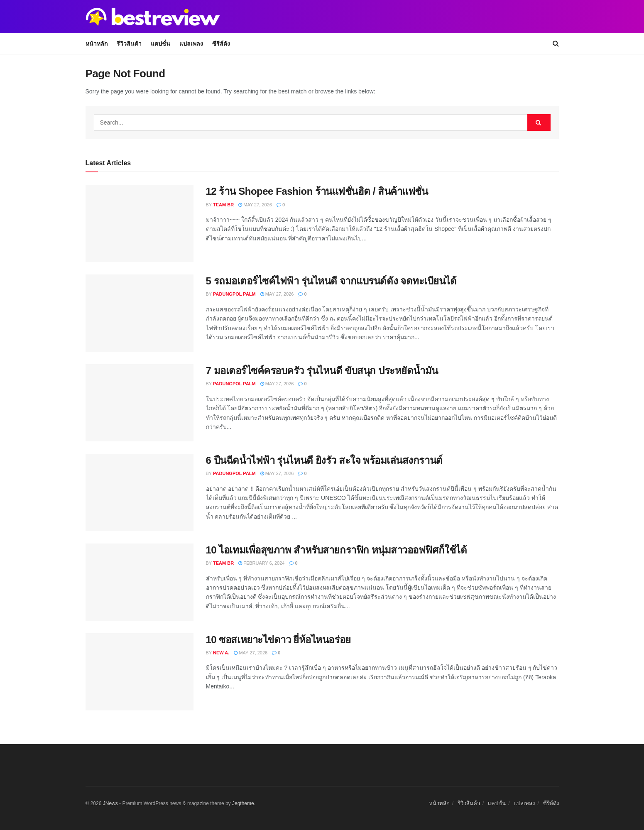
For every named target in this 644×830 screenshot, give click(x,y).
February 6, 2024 (261, 563)
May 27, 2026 (255, 205)
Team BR (223, 205)
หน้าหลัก (97, 44)
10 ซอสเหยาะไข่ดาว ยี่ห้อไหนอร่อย (278, 640)
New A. (221, 653)
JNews (110, 803)
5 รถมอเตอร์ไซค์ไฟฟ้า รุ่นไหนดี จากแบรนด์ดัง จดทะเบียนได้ (331, 281)
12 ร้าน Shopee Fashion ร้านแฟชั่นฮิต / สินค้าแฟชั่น (317, 191)
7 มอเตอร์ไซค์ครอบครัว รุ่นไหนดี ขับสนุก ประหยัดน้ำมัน (322, 371)
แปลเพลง (191, 44)
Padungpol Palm (234, 294)
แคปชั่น (160, 44)
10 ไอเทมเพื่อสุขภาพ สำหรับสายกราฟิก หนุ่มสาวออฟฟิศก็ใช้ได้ (337, 550)
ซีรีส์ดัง (221, 44)
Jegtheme (243, 803)
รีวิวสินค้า (129, 44)
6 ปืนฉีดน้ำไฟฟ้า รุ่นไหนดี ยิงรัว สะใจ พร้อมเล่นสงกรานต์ (324, 460)
